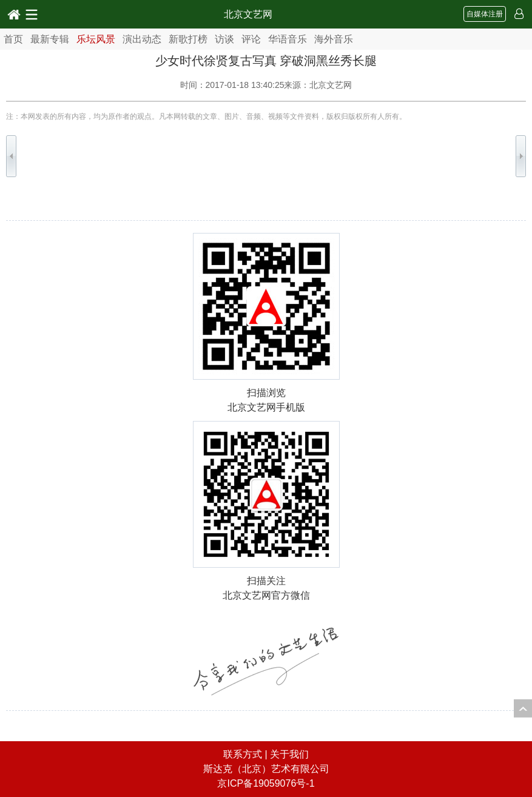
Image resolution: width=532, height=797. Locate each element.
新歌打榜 (188, 39)
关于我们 (289, 754)
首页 (13, 39)
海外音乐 (334, 39)
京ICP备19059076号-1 (266, 783)
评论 (251, 39)
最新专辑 (50, 39)
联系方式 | (247, 754)
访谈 (224, 39)
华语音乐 (288, 39)
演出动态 (142, 39)
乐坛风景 (96, 39)
